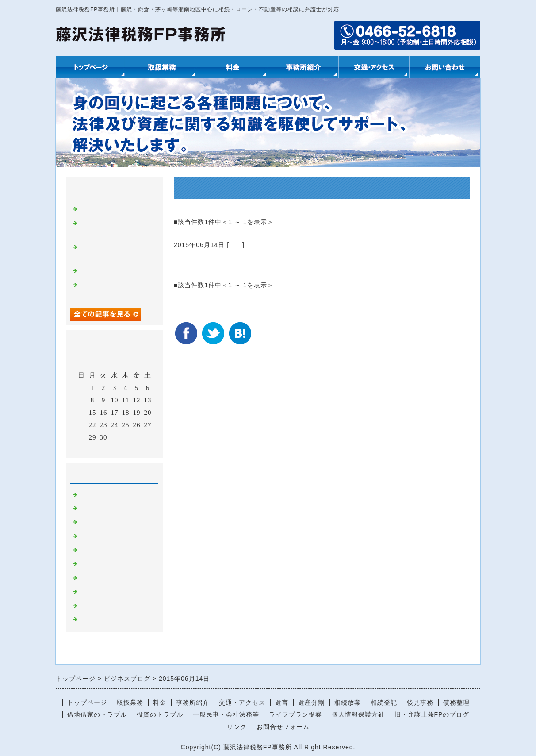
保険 (86, 578)
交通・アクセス (242, 702)
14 (82, 413)
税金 (86, 606)
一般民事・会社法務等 (226, 714)
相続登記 (384, 702)
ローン (90, 522)
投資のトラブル (160, 714)
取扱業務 (130, 702)
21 (82, 425)
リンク (237, 727)
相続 (236, 245)
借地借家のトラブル (97, 714)
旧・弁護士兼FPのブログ (432, 714)
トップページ (87, 702)
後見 (86, 536)
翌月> (133, 449)
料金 (160, 702)
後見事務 (420, 702)
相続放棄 (348, 702)
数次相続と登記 (203, 260)
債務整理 (456, 702)
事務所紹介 (193, 702)
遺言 (282, 702)
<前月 (96, 449)
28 (82, 437)
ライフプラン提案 (295, 714)
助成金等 (93, 620)
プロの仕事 (97, 271)
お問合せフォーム (283, 727)
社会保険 (93, 550)
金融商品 (93, 564)
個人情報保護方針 (358, 714)
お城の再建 (97, 209)
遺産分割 (311, 702)
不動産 (90, 509)
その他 (90, 592)
